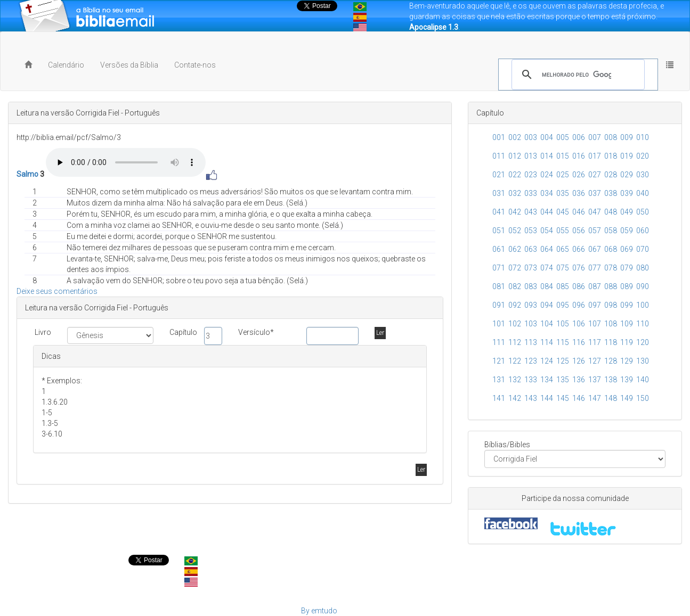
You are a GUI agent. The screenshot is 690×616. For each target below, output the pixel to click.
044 (547, 212)
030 (643, 175)
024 (547, 175)
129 (627, 361)
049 (627, 212)
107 (595, 324)
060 (643, 231)
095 (563, 305)
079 (627, 268)
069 (627, 249)
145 (563, 398)
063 (531, 249)
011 (499, 156)
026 (579, 175)
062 (515, 249)
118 (611, 342)
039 (627, 193)
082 (515, 286)
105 (563, 324)
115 (563, 342)
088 (611, 286)
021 (499, 175)
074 (547, 268)
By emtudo (319, 611)
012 (515, 156)
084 (547, 286)
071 (499, 268)
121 (499, 361)
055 (563, 231)
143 (531, 398)
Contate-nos (195, 65)
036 (579, 193)
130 (643, 361)
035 (563, 193)
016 (579, 156)
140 (643, 380)
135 (563, 380)
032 (515, 193)
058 (611, 231)
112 (515, 342)
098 (611, 305)
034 (547, 193)
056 (579, 231)
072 (515, 268)
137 (595, 380)
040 (643, 193)
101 (499, 324)
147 (595, 398)
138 (611, 380)
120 (643, 342)
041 (499, 212)
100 (643, 305)
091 (499, 305)
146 (579, 398)
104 (547, 324)
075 (563, 268)
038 (611, 193)
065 (563, 249)
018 (611, 156)
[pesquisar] (577, 75)
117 (595, 342)
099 (627, 305)
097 (595, 305)
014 (547, 156)
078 (611, 268)
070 (643, 249)
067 (595, 249)
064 (547, 249)
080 (643, 268)
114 (547, 342)
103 (531, 324)
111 (499, 342)
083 (531, 286)
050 (643, 212)
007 (595, 137)
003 (531, 137)
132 (515, 380)
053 (531, 231)
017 (595, 156)
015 (563, 156)
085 (563, 286)
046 (579, 212)
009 (627, 137)
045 (563, 212)
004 (547, 137)
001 (499, 137)
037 (595, 193)
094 (547, 305)
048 (611, 212)
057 (595, 231)
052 (515, 231)
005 (563, 137)
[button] (670, 65)
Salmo (27, 174)
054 (547, 231)
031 (499, 193)
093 (531, 305)
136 (579, 380)
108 (611, 324)
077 (595, 268)
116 (579, 342)
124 (547, 361)
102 (515, 324)
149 (627, 398)
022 (515, 175)
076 (579, 268)
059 (627, 231)
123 (531, 361)
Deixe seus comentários (57, 291)
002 (515, 137)
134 (547, 380)
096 (579, 305)
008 (611, 137)
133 (531, 380)
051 (499, 231)
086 (579, 286)
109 (627, 324)
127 (595, 361)
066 (579, 249)
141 (499, 398)
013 (531, 156)
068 (611, 249)
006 (579, 137)
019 (627, 156)
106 (579, 324)
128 (611, 361)
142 (515, 398)
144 (547, 398)
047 (595, 212)
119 (627, 342)
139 (627, 380)
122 (515, 361)
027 (595, 175)
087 (595, 286)
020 (643, 156)
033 (531, 193)
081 (499, 286)
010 (643, 137)
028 (611, 175)
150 (643, 398)
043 (531, 212)
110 (643, 324)
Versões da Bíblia (129, 65)
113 (531, 342)
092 (515, 305)
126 (579, 361)
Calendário (66, 65)
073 (531, 268)
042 (515, 212)
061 (499, 249)
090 (643, 286)
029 (627, 175)
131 (499, 380)
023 (531, 175)
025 (563, 175)
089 (627, 286)
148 (611, 398)
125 (563, 361)
